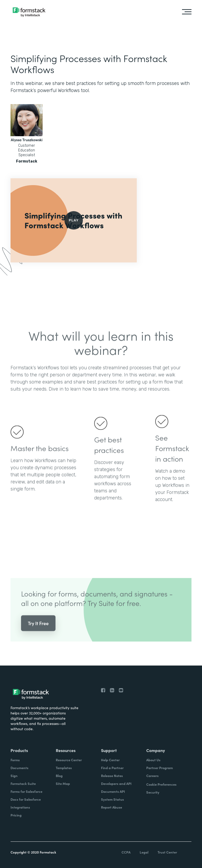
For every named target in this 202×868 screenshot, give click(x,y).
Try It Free (38, 628)
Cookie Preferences (161, 784)
